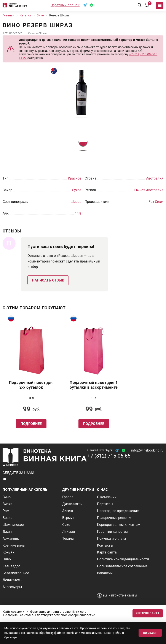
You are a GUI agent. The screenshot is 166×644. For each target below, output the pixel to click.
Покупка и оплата (112, 538)
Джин (7, 532)
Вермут (68, 518)
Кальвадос (11, 566)
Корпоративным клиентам (119, 525)
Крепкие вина (14, 545)
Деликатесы (12, 580)
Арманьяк (11, 538)
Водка (8, 518)
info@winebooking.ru (147, 450)
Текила (68, 538)
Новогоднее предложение (118, 511)
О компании (107, 497)
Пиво (7, 559)
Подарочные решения (115, 518)
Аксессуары (12, 587)
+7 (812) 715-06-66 (109, 456)
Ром (6, 511)
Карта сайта (107, 552)
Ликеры (69, 532)
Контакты (105, 545)
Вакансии (105, 573)
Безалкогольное (16, 573)
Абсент (68, 511)
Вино (7, 497)
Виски (7, 504)
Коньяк (9, 552)
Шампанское (13, 525)
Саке (66, 525)
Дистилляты (72, 504)
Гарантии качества (112, 532)
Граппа (68, 497)
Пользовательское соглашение (122, 566)
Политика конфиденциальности (123, 559)
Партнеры (105, 504)
